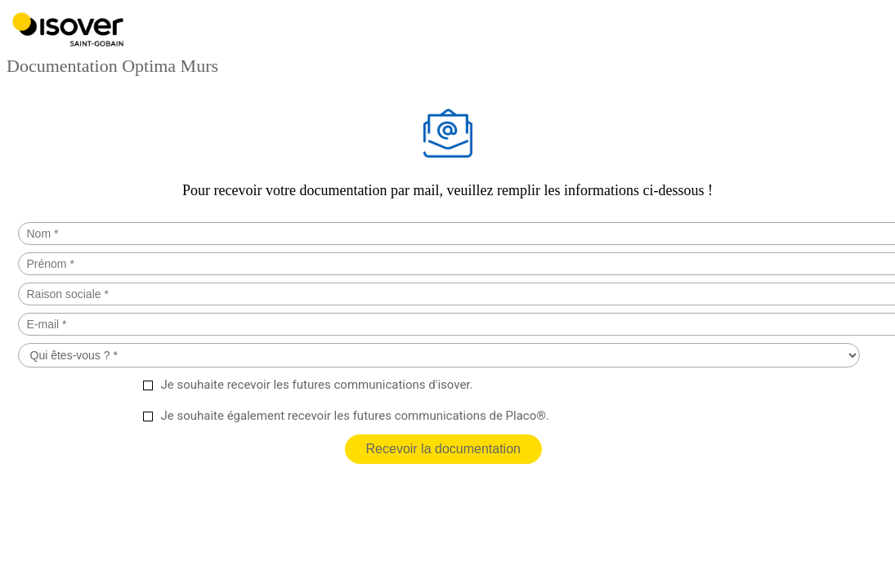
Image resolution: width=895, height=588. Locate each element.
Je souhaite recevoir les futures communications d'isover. (317, 385)
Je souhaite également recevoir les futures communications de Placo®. (356, 416)
